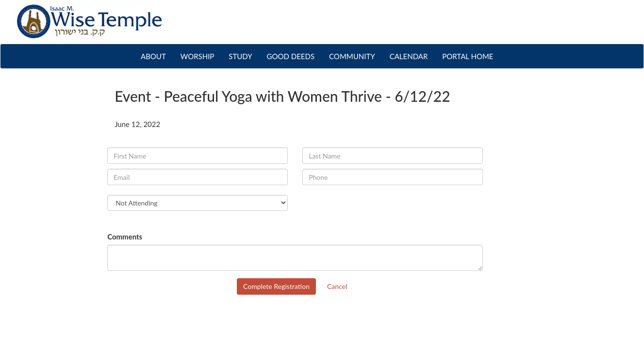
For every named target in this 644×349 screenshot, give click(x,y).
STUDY (240, 56)
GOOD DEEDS (291, 56)
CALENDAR (409, 56)
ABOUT (157, 56)
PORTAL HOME (468, 56)
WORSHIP (198, 56)
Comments (125, 237)
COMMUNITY (352, 56)
